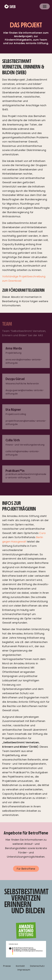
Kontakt (20, 966)
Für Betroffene (26, 869)
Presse (7, 966)
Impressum (24, 970)
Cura (42, 533)
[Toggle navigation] (45, 6)
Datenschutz (37, 966)
